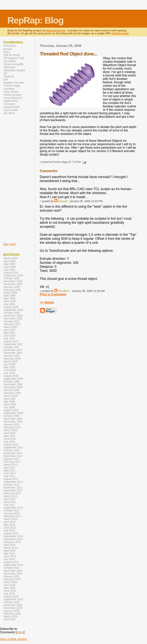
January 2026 (12, 611)
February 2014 (12, 542)
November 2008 (13, 384)
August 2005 (11, 273)
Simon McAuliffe (14, 64)
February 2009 (12, 393)
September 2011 (13, 482)
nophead (9, 89)
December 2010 (13, 456)
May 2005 (9, 264)
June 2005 (10, 267)
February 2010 (12, 427)
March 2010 (11, 430)
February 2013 (12, 516)
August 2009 (11, 410)
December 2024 (13, 574)
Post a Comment (53, 294)
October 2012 (12, 511)
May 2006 (9, 299)
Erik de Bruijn (12, 55)
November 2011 (13, 488)
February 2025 (12, 579)
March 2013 (11, 519)
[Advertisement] (15, 178)
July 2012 (9, 505)
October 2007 (12, 347)
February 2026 (12, 614)
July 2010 (9, 442)
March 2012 (11, 496)
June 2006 (10, 301)
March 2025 (11, 582)
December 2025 (13, 608)
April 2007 (10, 330)
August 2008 (11, 376)
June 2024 (10, 556)
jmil (6, 79)
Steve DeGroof (13, 98)
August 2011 (11, 479)
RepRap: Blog (35, 20)
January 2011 (12, 459)
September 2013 (13, 536)
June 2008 (10, 370)
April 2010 (10, 433)
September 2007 (13, 344)
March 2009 (11, 396)
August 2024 (11, 562)
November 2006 (13, 316)
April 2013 (10, 522)
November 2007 (13, 350)
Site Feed (9, 244)
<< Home (47, 302)
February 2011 (12, 462)
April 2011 (10, 468)
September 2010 (13, 448)
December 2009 (13, 422)
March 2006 (11, 293)
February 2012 (12, 493)
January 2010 (12, 425)
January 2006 (12, 287)
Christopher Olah (14, 58)
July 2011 (9, 476)
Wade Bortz (11, 101)
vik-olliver (64, 291)
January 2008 (12, 356)
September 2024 (13, 565)
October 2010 (12, 450)
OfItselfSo (10, 46)
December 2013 (13, 539)
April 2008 (10, 364)
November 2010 (13, 453)
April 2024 (10, 551)
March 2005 (11, 258)
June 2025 (10, 591)
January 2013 (12, 513)
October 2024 (12, 568)
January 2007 (12, 321)
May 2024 (9, 554)
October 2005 (12, 278)
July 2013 (9, 531)
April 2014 (10, 545)
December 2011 (13, 490)
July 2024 (9, 559)
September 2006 (13, 310)
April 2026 (10, 619)
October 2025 (12, 602)
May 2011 (9, 470)
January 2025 (12, 576)
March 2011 (11, 465)
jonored (63, 201)
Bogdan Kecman (14, 83)
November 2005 (13, 281)
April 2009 (10, 399)
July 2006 (9, 304)
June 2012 (10, 502)
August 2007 (11, 341)
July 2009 (9, 407)
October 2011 (12, 485)
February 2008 (12, 359)
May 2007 (9, 333)
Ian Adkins (10, 61)
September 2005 (13, 276)
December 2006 (13, 319)
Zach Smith (11, 110)
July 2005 (9, 270)
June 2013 (10, 528)
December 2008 (13, 387)
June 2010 (10, 439)
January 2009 (12, 390)
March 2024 (11, 548)
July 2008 (9, 373)
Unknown (9, 104)
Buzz (7, 52)
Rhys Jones (11, 92)
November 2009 (13, 419)
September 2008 (13, 379)
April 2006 (10, 296)
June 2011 (10, 473)
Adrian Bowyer (13, 95)
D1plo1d (9, 76)
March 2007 (11, 327)
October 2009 (12, 416)
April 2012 (10, 499)
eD (5, 73)
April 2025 (10, 585)
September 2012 (13, 508)
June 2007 (10, 336)
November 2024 (13, 571)
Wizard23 (9, 67)
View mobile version (14, 639)
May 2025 (9, 588)
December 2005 (13, 284)
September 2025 (13, 599)
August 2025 (11, 597)
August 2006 (11, 307)
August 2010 (11, 445)
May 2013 (9, 525)
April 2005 (10, 261)
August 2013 (11, 533)
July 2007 (9, 339)
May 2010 (9, 436)
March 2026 (11, 617)
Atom (20, 632)
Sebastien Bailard (14, 70)
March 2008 (11, 362)
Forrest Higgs (12, 86)
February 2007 (12, 324)
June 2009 (10, 405)
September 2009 (13, 413)
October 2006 (12, 313)
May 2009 (9, 402)
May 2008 (9, 367)
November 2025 (13, 605)
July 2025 (9, 594)
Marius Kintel (12, 107)
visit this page (120, 33)
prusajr (8, 49)
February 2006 (12, 290)
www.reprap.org (56, 30)
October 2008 (12, 382)
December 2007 (13, 353)
